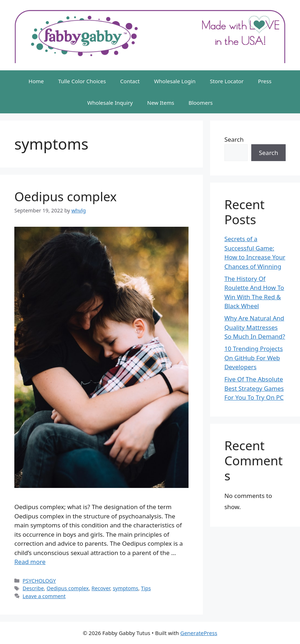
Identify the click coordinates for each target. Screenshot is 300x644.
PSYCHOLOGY (39, 581)
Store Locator (227, 81)
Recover (101, 588)
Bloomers (201, 103)
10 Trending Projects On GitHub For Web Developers (254, 358)
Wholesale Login (175, 81)
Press (265, 81)
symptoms (126, 588)
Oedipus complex (65, 196)
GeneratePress (199, 633)
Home (36, 81)
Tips (146, 588)
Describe (33, 588)
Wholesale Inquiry (110, 103)
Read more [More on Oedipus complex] (30, 562)
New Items (160, 103)
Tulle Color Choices (82, 81)
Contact (130, 81)
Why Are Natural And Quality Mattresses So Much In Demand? (255, 327)
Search (234, 139)
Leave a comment (44, 596)
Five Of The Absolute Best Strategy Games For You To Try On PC (254, 388)
